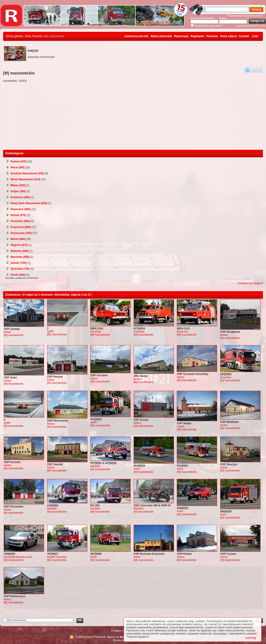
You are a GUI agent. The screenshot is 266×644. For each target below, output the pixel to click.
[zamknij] (251, 638)
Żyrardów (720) (17, 269)
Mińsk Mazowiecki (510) (23, 179)
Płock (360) (15, 167)
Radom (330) (16, 161)
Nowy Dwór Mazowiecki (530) (26, 203)
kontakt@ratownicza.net (18, 557)
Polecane (212, 36)
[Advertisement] (133, 117)
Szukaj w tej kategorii (250, 283)
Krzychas (96, 332)
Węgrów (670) (16, 245)
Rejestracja (181, 36)
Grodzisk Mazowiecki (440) (25, 173)
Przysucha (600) (18, 227)
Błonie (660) (15, 239)
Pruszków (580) (18, 221)
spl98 (50, 331)
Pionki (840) (15, 275)
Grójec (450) (16, 191)
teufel (93, 557)
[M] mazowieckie (14, 335)
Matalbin (95, 466)
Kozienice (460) (18, 197)
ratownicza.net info (136, 36)
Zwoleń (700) (16, 263)
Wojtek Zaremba (57, 557)
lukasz (8, 332)
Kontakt (244, 36)
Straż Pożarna (34, 36)
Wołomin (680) (17, 251)
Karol (137, 469)
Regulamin (197, 36)
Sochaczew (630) (18, 233)
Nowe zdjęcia (228, 36)
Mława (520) (15, 185)
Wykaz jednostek (161, 36)
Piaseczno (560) (18, 209)
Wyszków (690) (17, 257)
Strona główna (14, 36)
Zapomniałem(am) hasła (251, 26)
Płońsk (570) (16, 215)
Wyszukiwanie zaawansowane (245, 16)
